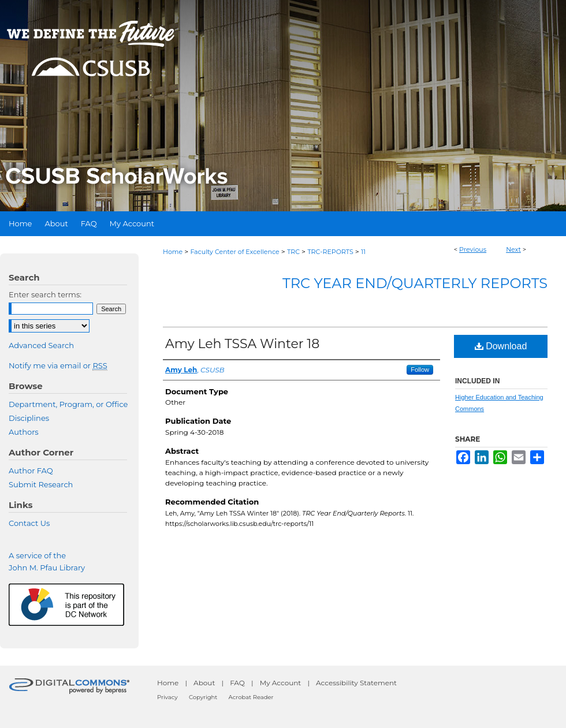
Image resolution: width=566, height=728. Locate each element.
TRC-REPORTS (330, 252)
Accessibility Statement (356, 683)
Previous (473, 249)
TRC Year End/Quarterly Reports (415, 283)
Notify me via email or (58, 365)
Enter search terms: (45, 294)
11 (363, 252)
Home (173, 252)
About (204, 683)
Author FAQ (31, 471)
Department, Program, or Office (68, 404)
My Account (281, 683)
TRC (293, 252)
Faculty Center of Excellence (234, 252)
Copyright (203, 697)
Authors (24, 432)
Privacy (167, 697)
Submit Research (41, 484)
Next (513, 249)
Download (501, 346)
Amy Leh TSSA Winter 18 (242, 344)
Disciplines (29, 418)
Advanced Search (41, 345)
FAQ (237, 683)
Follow (420, 369)
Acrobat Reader (251, 697)
